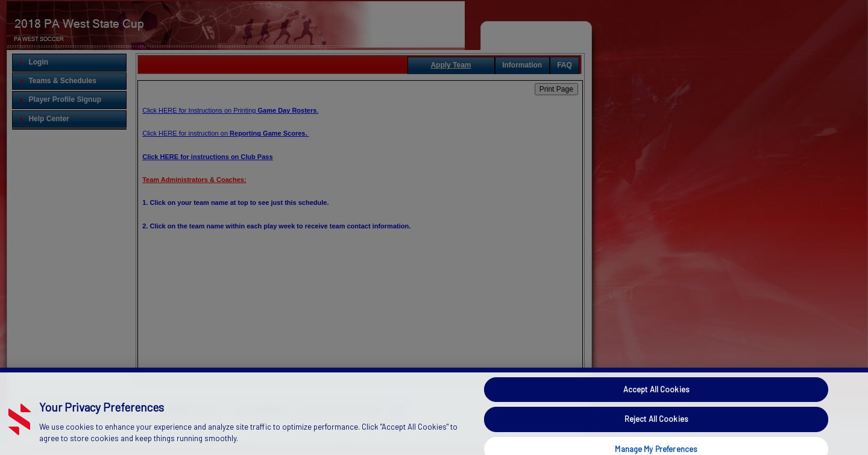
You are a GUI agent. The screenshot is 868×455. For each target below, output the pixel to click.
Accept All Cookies (656, 400)
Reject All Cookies (656, 429)
